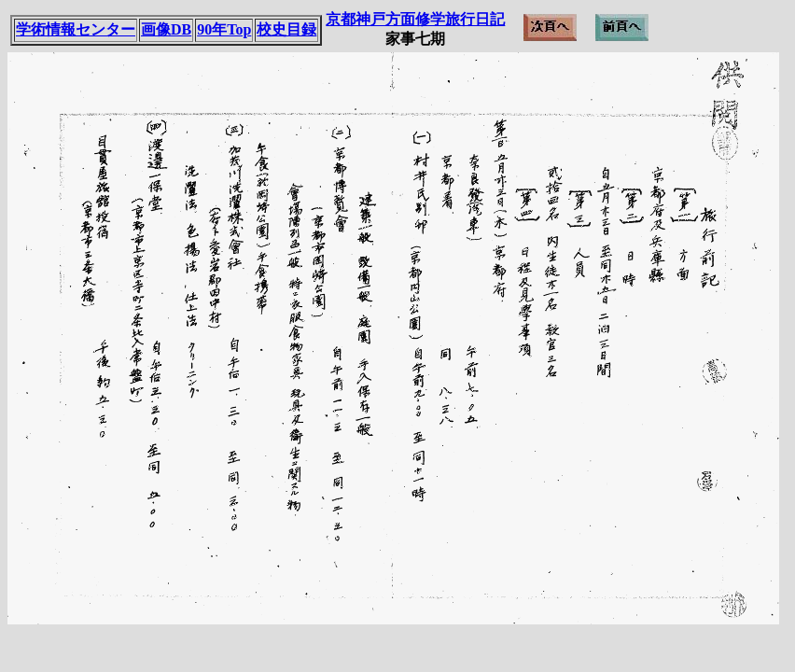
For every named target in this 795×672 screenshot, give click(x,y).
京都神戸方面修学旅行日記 (415, 19)
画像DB (166, 29)
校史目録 (286, 29)
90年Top (224, 29)
